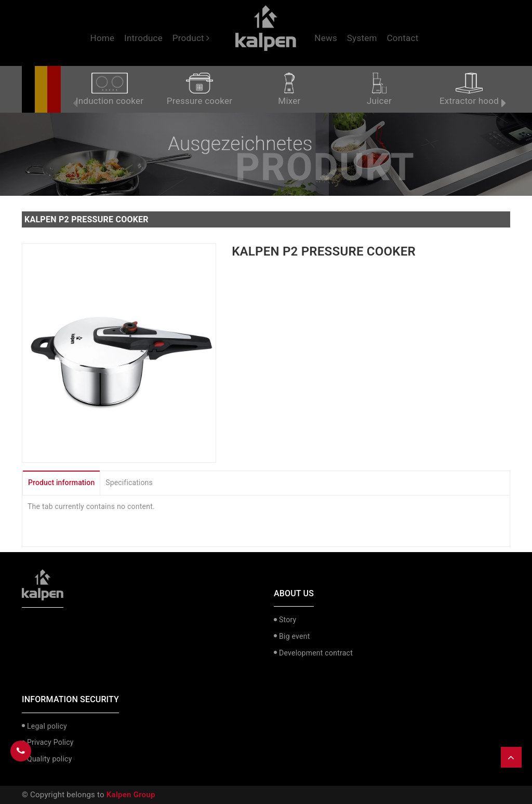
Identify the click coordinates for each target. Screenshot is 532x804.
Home (103, 38)
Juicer (379, 89)
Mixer (289, 89)
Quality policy (50, 759)
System (362, 38)
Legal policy (47, 726)
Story (288, 620)
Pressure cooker (199, 89)
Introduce (143, 38)
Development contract (316, 653)
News (326, 38)
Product (191, 38)
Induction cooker (110, 89)
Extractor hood (469, 89)
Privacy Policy (50, 742)
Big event (294, 636)
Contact (402, 38)
